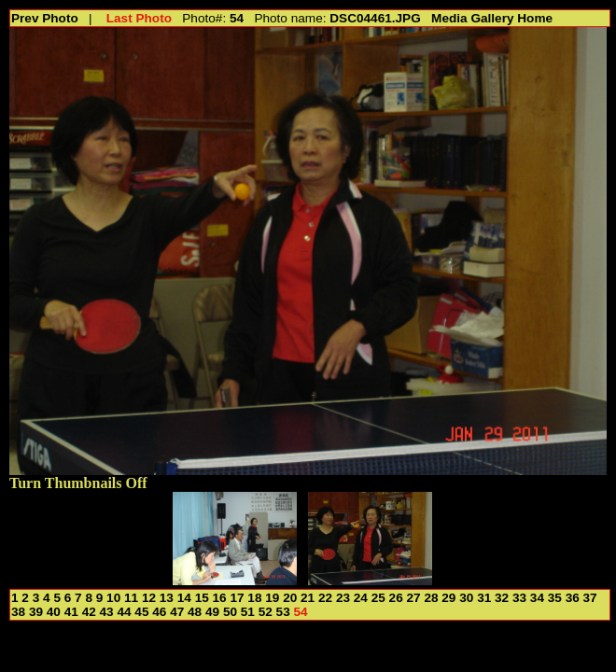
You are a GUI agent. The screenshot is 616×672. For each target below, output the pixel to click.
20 (290, 598)
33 (519, 598)
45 (141, 612)
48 (195, 612)
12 (149, 598)
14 (184, 598)
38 (18, 612)
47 (177, 612)
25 (378, 598)
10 (113, 598)
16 (220, 598)
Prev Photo (45, 18)
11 (131, 598)
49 (212, 612)
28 (431, 598)
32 (502, 598)
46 (159, 612)
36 (573, 598)
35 (555, 598)
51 (248, 612)
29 (448, 598)
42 (89, 612)
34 (537, 598)
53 (283, 612)
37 (590, 598)
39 (36, 612)
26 (396, 598)
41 (71, 612)
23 (343, 598)
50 (230, 612)
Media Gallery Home (492, 18)
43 (107, 612)
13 (167, 598)
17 (237, 598)
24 (361, 598)
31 (484, 598)
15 (202, 598)
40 (54, 612)
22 (325, 598)
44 (124, 612)
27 (414, 598)
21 (308, 598)
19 (272, 598)
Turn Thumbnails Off (78, 483)
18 (254, 598)
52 (266, 612)
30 (466, 598)
